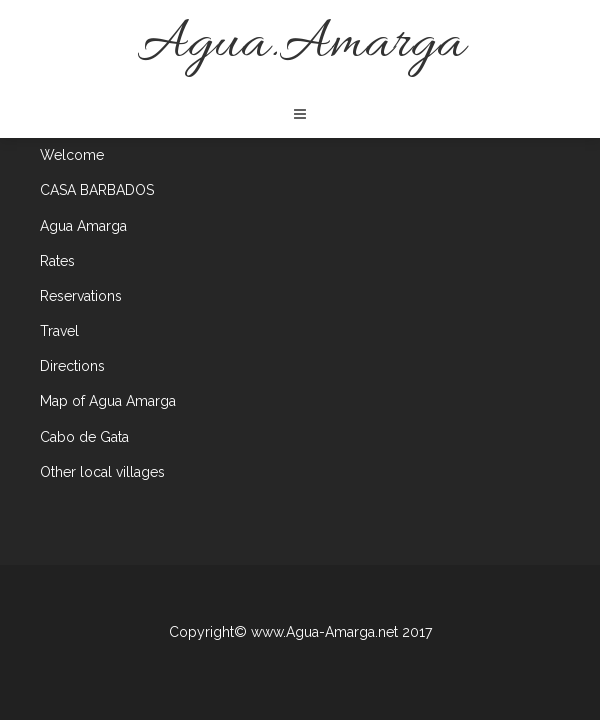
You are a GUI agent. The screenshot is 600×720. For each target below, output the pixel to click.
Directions (72, 366)
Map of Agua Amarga (108, 401)
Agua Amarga (83, 226)
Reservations (81, 296)
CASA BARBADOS (97, 190)
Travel (59, 331)
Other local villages (102, 472)
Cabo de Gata (84, 437)
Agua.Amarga (300, 44)
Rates (57, 261)
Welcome (72, 155)
